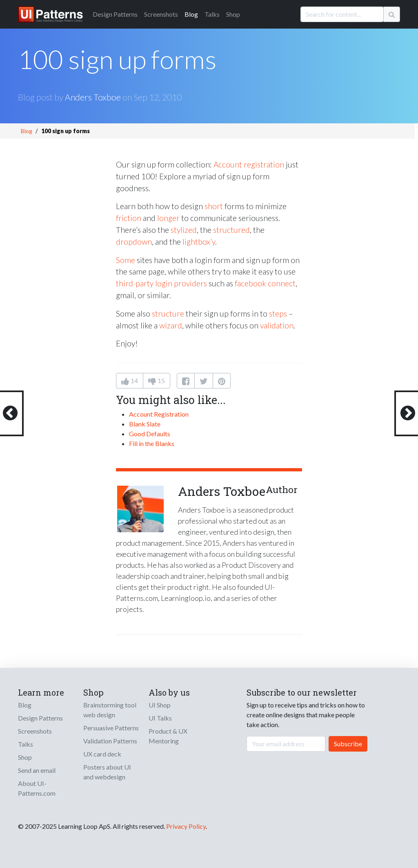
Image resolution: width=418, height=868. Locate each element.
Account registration (249, 164)
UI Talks (160, 718)
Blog (191, 14)
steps (278, 314)
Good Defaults (150, 434)
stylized (184, 230)
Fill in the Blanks (152, 443)
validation (277, 325)
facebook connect (265, 283)
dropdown (134, 242)
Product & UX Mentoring (168, 736)
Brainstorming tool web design (110, 710)
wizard (171, 325)
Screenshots (161, 14)
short (214, 206)
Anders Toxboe (93, 97)
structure (168, 314)
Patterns (115, 14)
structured (231, 230)
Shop (233, 14)
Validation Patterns (110, 741)
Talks (212, 14)
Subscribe (348, 744)
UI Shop (160, 705)
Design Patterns (40, 718)
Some (126, 260)
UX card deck (102, 754)
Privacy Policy (186, 826)
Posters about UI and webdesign (107, 772)
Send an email (37, 770)
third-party (135, 283)
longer (168, 218)
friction (129, 218)
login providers (181, 283)
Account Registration (159, 414)
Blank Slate (145, 424)
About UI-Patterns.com (37, 788)
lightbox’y (199, 242)
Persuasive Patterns (111, 728)
